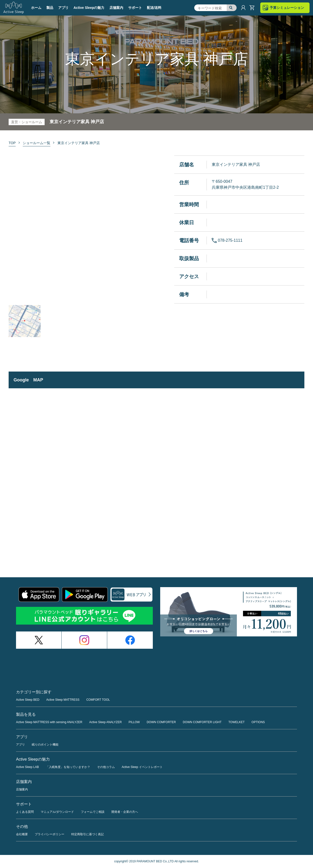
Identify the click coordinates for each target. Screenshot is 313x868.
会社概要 (22, 834)
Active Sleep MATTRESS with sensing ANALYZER (49, 722)
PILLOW (134, 722)
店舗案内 (116, 8)
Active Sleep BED (28, 700)
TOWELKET (237, 722)
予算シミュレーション (287, 8)
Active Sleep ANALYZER (105, 722)
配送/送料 (154, 8)
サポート (135, 8)
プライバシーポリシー (50, 834)
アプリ (20, 745)
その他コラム (106, 767)
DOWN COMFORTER (161, 722)
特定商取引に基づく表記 (87, 834)
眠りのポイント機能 (45, 745)
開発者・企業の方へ (125, 812)
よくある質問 (25, 812)
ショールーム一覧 (36, 143)
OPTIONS (258, 722)
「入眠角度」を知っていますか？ (68, 767)
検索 (232, 8)
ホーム (36, 8)
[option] (80, 228)
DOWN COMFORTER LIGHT (202, 722)
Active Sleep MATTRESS (63, 700)
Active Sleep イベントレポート (142, 767)
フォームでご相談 (93, 812)
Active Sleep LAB (27, 767)
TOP (12, 143)
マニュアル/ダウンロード (57, 812)
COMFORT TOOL (98, 700)
